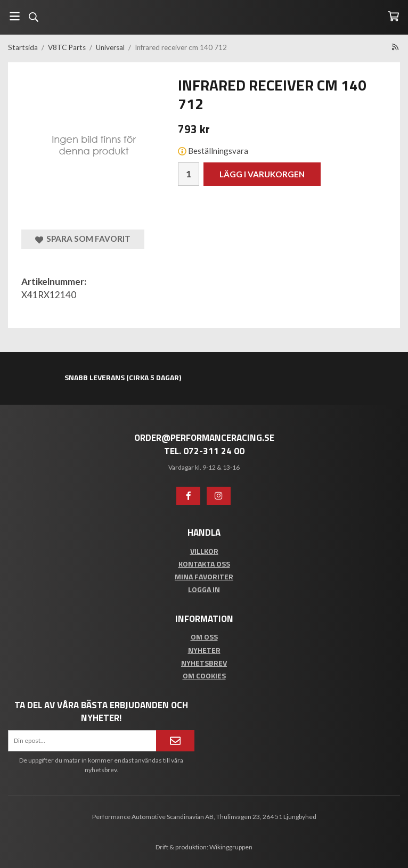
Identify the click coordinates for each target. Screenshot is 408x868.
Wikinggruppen (231, 847)
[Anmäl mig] (175, 741)
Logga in (204, 589)
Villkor (204, 551)
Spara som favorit (83, 239)
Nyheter (204, 650)
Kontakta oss (204, 564)
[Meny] (15, 16)
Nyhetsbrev (204, 663)
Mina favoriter (204, 576)
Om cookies (204, 675)
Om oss (204, 637)
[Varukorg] (393, 16)
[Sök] (33, 17)
